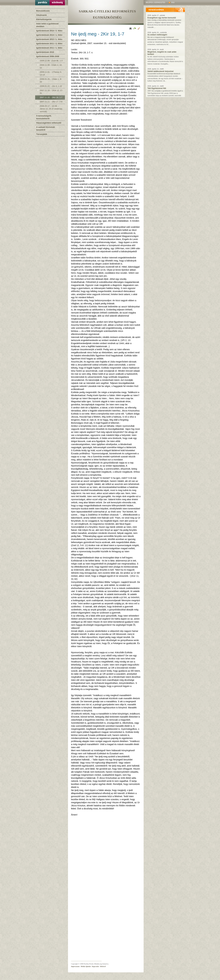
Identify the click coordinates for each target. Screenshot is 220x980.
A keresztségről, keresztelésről (44, 117)
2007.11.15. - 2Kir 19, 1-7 (51, 97)
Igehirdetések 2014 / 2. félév (49, 31)
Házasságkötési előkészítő (49, 123)
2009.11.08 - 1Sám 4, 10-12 (51, 66)
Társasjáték (42, 134)
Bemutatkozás (43, 11)
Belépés (149, 3)
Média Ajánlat (86, 966)
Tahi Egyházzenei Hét (157, 88)
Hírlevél (103, 966)
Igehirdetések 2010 (45, 52)
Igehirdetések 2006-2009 (48, 56)
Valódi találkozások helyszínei (160, 71)
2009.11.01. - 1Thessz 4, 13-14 (51, 73)
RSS (172, 3)
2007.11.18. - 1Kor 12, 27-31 (51, 92)
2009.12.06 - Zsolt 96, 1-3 (51, 61)
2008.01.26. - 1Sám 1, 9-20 (51, 80)
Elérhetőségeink (44, 19)
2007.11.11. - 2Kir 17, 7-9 (51, 102)
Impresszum (75, 966)
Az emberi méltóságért (157, 35)
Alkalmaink (41, 15)
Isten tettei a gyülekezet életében (47, 25)
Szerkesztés (160, 3)
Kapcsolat (95, 966)
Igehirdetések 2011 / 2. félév (49, 44)
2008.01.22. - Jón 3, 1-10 (51, 86)
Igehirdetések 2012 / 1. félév (49, 39)
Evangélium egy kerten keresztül (162, 18)
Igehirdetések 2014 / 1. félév (49, 35)
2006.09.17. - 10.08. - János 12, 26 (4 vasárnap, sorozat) (51, 109)
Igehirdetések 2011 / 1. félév (49, 48)
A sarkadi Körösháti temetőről (46, 128)
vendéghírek (156, 10)
